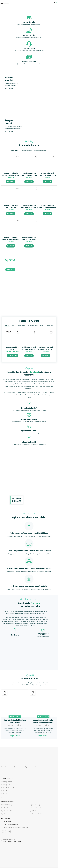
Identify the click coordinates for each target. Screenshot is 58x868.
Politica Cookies (6, 794)
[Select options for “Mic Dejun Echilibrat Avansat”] (12, 356)
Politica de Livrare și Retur (9, 788)
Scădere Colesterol (35, 808)
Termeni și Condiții (7, 782)
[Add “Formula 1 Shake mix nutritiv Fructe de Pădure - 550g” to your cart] (29, 214)
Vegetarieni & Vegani (36, 805)
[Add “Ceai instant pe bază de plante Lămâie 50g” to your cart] (29, 356)
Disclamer (15, 635)
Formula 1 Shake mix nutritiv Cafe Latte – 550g (29, 240)
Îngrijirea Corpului (7, 811)
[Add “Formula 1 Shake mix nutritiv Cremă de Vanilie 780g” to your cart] (11, 182)
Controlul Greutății (7, 805)
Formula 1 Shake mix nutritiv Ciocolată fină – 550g (11, 240)
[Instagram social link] (6, 831)
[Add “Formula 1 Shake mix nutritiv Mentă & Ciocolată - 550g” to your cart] (11, 214)
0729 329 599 (40, 51)
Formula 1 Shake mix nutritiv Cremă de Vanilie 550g (47, 207)
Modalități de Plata (7, 785)
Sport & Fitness (34, 811)
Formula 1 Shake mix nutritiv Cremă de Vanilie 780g (11, 175)
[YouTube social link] (10, 831)
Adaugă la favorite (17, 156)
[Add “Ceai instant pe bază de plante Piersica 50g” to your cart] (46, 356)
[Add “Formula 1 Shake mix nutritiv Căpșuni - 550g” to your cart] (29, 182)
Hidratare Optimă (6, 808)
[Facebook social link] (3, 831)
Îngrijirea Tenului (6, 814)
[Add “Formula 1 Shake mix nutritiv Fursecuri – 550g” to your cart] (47, 182)
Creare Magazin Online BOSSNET (13, 841)
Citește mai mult (15, 736)
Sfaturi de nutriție (15, 717)
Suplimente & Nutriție (36, 814)
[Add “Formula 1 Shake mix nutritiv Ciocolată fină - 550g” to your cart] (11, 246)
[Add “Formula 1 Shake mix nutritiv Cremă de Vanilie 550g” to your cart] (47, 214)
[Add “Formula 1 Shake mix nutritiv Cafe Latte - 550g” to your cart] (29, 246)
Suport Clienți (29, 48)
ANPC (3, 797)
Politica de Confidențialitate (9, 791)
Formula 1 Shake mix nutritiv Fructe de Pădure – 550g (29, 207)
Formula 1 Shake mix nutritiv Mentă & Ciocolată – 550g (11, 207)
